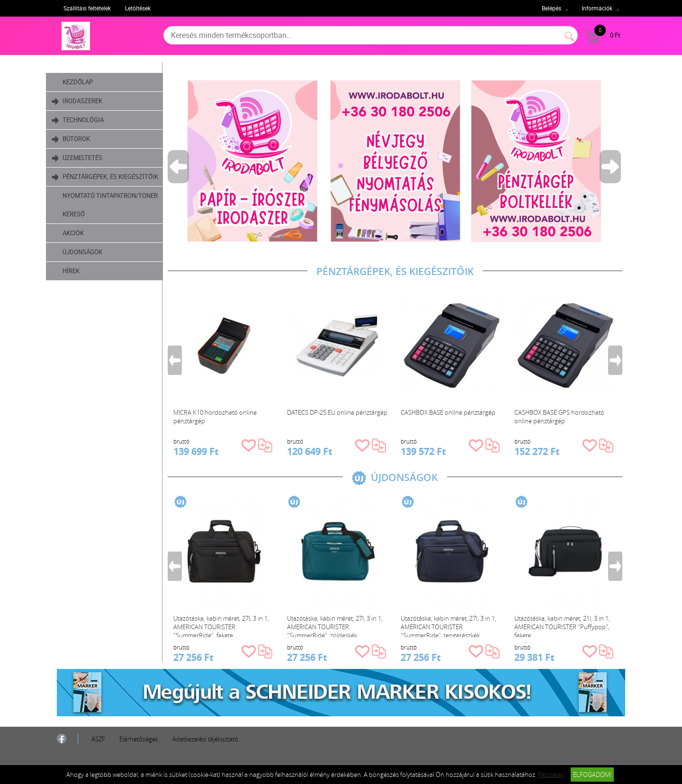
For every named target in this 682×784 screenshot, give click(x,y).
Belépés (552, 8)
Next (613, 167)
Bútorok (81, 139)
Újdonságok (92, 270)
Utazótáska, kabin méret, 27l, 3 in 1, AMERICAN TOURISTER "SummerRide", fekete (224, 626)
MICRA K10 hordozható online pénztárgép (217, 417)
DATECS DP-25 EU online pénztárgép (340, 412)
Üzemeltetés (87, 158)
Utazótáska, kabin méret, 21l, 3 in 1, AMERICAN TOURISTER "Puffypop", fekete (565, 626)
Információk (597, 8)
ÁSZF (98, 739)
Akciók (83, 251)
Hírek (81, 289)
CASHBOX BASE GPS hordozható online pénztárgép (562, 417)
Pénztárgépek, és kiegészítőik (95, 183)
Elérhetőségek (139, 739)
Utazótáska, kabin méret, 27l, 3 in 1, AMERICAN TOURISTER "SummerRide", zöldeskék (337, 626)
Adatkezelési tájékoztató (205, 739)
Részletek (551, 775)
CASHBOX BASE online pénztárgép (450, 412)
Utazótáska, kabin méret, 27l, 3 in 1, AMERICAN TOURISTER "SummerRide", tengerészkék (451, 626)
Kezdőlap (88, 82)
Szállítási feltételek (87, 8)
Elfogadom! (592, 775)
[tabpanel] (397, 161)
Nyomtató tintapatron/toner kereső (115, 223)
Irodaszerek (87, 101)
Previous (181, 167)
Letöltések (138, 8)
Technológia (88, 120)
